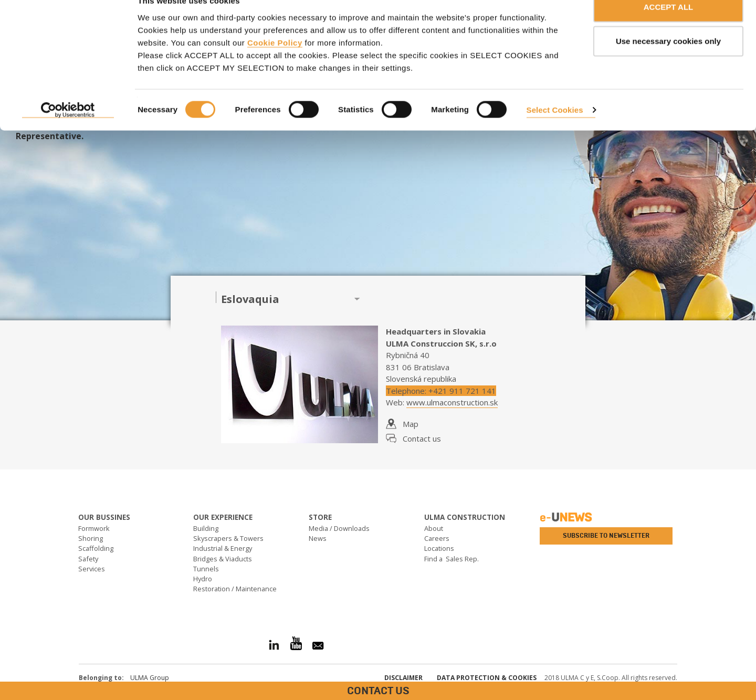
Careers (437, 538)
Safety (88, 559)
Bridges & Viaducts (223, 559)
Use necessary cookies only (668, 62)
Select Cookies (555, 130)
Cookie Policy (275, 63)
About (434, 528)
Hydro (203, 579)
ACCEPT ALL (668, 28)
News (318, 538)
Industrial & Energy (223, 548)
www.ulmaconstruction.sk (452, 402)
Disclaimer (403, 678)
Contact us (422, 438)
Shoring (91, 538)
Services (92, 569)
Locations (439, 548)
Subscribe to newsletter (606, 536)
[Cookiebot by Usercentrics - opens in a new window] (68, 131)
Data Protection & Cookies (487, 678)
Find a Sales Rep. (451, 559)
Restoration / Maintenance (235, 589)
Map (411, 424)
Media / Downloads (339, 528)
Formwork (94, 528)
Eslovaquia (250, 299)
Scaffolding (96, 548)
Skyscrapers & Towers (228, 538)
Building (206, 528)
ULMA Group (150, 678)
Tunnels (206, 569)
